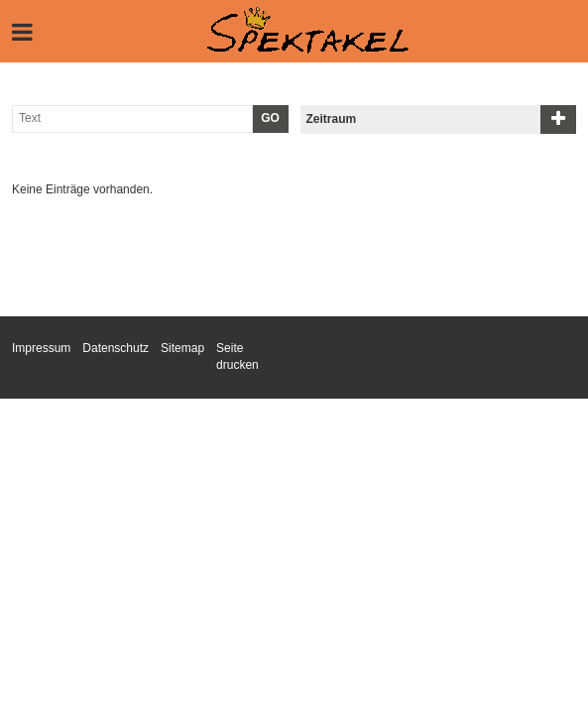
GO (270, 118)
